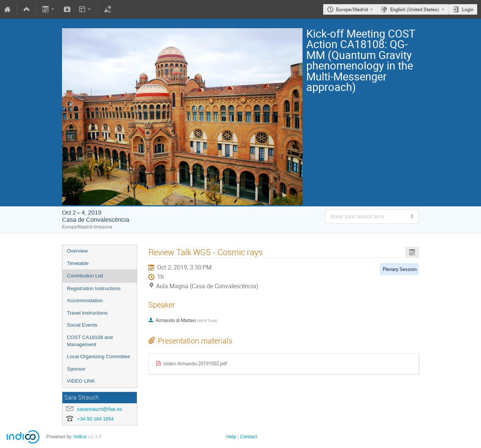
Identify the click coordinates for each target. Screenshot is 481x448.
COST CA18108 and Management (90, 341)
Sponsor (76, 369)
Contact (249, 437)
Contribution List (85, 276)
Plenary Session (400, 269)
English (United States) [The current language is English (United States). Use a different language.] (415, 9)
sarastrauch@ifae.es (100, 409)
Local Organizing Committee (98, 356)
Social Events (82, 325)
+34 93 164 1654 (95, 419)
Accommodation (85, 300)
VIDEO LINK (81, 381)
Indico (80, 437)
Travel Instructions (87, 313)
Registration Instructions (94, 288)
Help (231, 437)
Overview (77, 251)
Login (468, 9)
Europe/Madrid (352, 9)
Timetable (78, 263)
